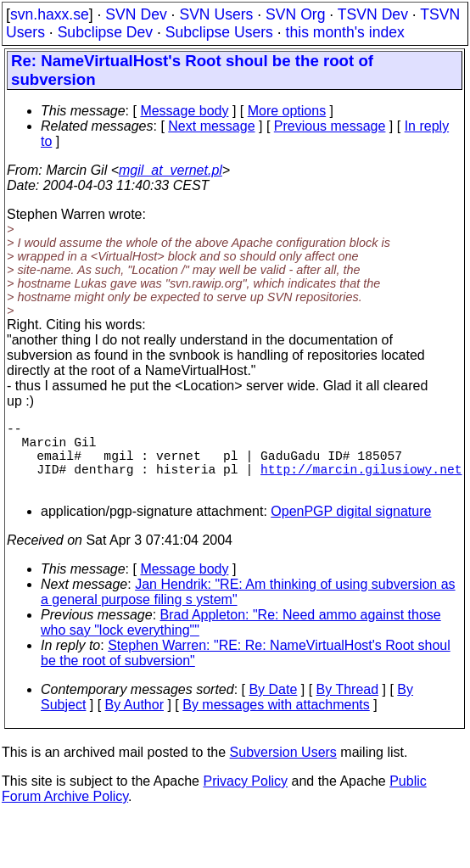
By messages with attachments (276, 722)
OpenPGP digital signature (351, 528)
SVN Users (216, 14)
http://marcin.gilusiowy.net (361, 482)
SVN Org (295, 14)
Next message (211, 126)
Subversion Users (283, 769)
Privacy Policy (245, 798)
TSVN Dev (373, 14)
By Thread (348, 706)
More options (287, 111)
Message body (184, 111)
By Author (134, 722)
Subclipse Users (219, 32)
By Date (273, 706)
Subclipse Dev (105, 32)
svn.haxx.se (50, 14)
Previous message (330, 126)
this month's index (345, 32)
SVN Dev (136, 14)
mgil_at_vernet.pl (171, 170)
